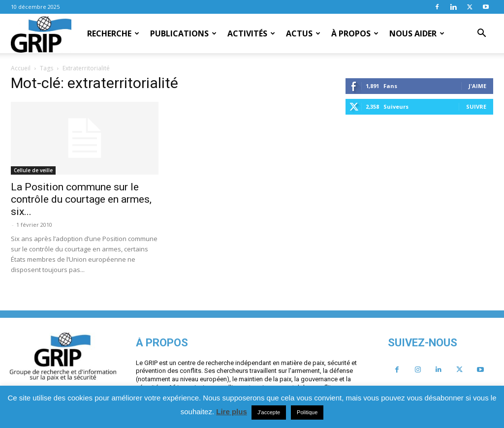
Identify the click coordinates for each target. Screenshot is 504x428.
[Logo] (41, 34)
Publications (183, 33)
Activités (251, 33)
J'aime (477, 86)
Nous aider (417, 33)
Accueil (21, 68)
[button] (481, 34)
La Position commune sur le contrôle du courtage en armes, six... (81, 199)
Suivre (476, 107)
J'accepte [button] (269, 412)
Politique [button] (307, 412)
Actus (303, 33)
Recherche (113, 33)
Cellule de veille (33, 170)
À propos (355, 33)
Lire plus (232, 412)
